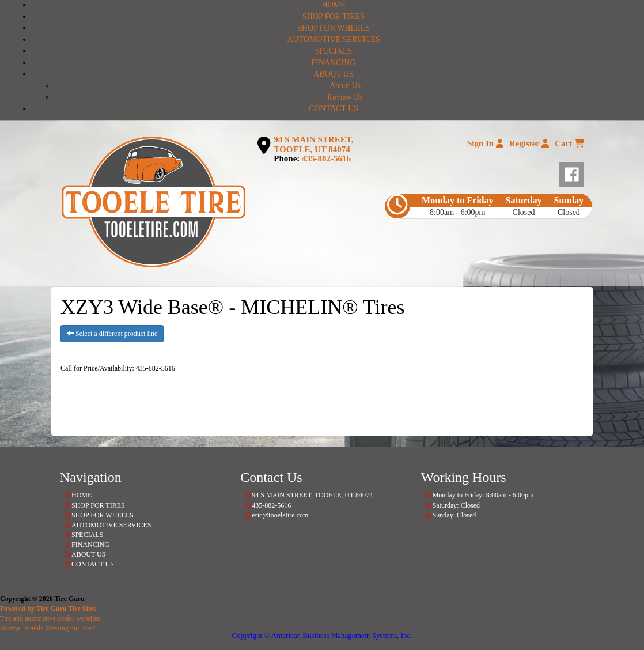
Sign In (485, 143)
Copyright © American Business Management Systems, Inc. (322, 635)
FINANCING (334, 63)
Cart (569, 143)
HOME (333, 5)
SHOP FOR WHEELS (334, 28)
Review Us (345, 97)
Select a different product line (112, 334)
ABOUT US (333, 74)
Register (529, 143)
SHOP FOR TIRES (334, 16)
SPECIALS (334, 51)
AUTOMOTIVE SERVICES (334, 39)
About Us (345, 86)
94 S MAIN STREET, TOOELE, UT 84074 (313, 144)
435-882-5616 (326, 158)
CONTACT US (334, 109)
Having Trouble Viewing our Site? (48, 628)
